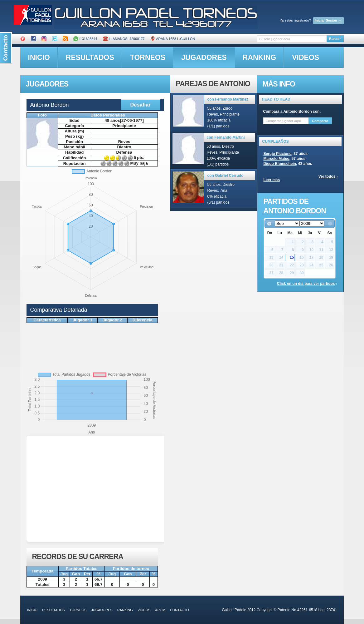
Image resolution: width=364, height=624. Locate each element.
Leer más (272, 180)
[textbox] (292, 39)
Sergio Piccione (278, 154)
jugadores (204, 57)
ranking (259, 57)
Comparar (320, 121)
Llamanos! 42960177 (124, 39)
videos (306, 57)
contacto (180, 610)
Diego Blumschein (280, 164)
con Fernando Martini (226, 137)
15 (292, 257)
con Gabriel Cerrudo (226, 176)
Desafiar (140, 105)
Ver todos (327, 176)
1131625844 (85, 39)
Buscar (335, 39)
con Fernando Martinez (228, 99)
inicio (39, 57)
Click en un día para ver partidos (306, 284)
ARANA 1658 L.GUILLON (173, 39)
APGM (160, 610)
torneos (148, 57)
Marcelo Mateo (277, 159)
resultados (90, 57)
